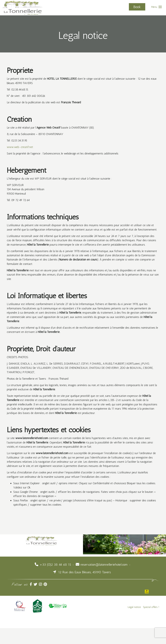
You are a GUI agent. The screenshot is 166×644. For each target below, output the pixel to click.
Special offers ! (151, 623)
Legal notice (134, 623)
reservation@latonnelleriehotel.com (104, 580)
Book (137, 7)
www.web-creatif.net (21, 148)
